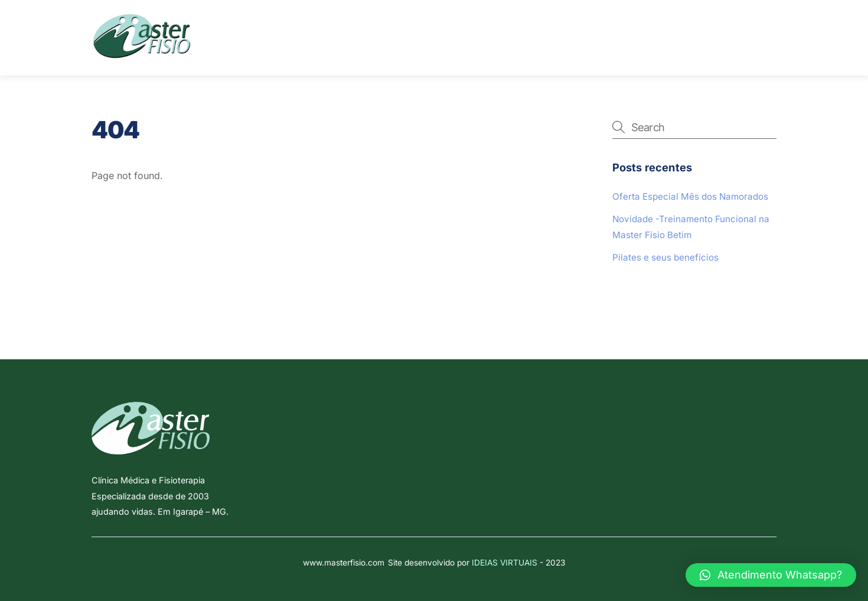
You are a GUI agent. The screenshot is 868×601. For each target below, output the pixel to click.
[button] (771, 575)
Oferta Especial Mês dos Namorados (690, 196)
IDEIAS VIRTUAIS (505, 563)
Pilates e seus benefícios (665, 257)
